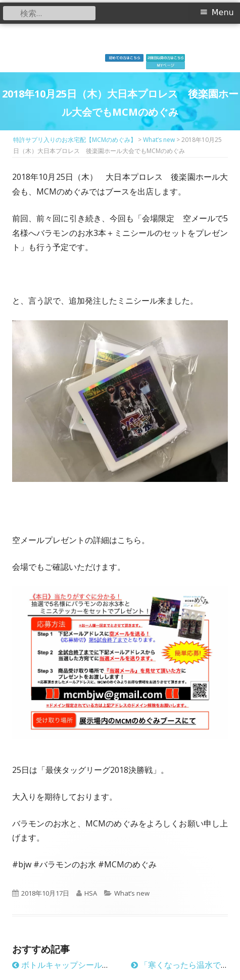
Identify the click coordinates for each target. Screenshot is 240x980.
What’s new (132, 893)
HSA (91, 893)
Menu (223, 12)
